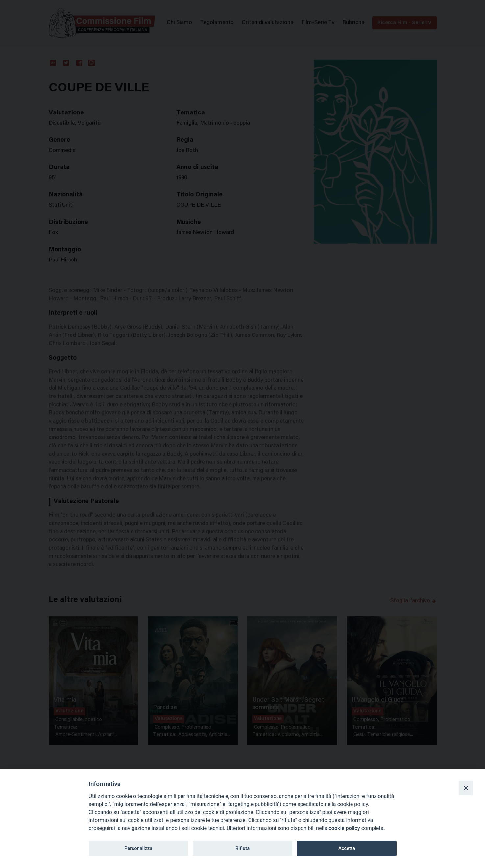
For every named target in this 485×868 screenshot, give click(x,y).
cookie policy (344, 828)
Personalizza (138, 848)
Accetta (347, 848)
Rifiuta (242, 848)
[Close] (466, 788)
